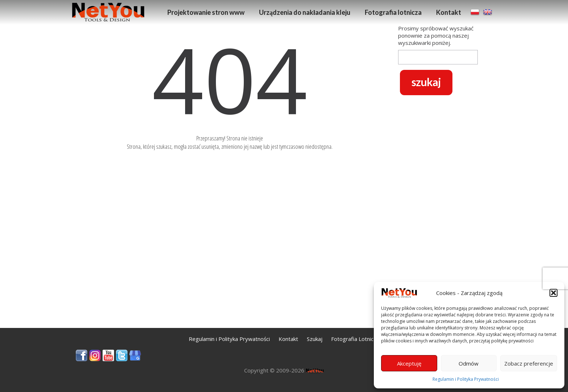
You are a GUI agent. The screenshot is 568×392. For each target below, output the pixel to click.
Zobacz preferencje (529, 363)
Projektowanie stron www (206, 12)
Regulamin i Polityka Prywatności (466, 379)
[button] (554, 293)
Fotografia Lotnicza (355, 339)
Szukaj (315, 339)
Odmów (469, 363)
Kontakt (449, 12)
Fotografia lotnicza (393, 12)
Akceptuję (409, 363)
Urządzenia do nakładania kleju (305, 12)
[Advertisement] (438, 214)
